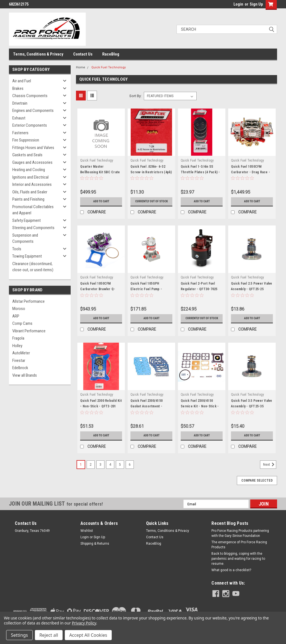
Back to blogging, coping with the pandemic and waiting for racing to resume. (238, 566)
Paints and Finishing (28, 199)
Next (270, 472)
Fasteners (20, 133)
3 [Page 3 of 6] (100, 472)
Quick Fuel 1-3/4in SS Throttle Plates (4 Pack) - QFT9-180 (200, 172)
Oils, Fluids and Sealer (30, 192)
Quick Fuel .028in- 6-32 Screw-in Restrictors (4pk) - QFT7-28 (151, 172)
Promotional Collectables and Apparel (33, 210)
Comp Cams (22, 323)
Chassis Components (30, 96)
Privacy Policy (84, 623)
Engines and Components (33, 110)
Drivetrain (20, 103)
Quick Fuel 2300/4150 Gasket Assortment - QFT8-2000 (146, 414)
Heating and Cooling (29, 170)
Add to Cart (101, 201)
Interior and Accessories (32, 184)
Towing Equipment (27, 256)
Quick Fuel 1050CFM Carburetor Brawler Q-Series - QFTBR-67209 (98, 293)
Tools (17, 249)
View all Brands (25, 375)
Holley (17, 346)
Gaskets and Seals (27, 155)
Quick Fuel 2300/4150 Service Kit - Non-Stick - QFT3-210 (200, 414)
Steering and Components (33, 228)
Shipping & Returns (95, 551)
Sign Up (256, 4)
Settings (19, 635)
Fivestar (19, 361)
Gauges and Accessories (32, 162)
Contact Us (83, 54)
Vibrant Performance (29, 331)
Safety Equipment (27, 220)
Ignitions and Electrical (30, 177)
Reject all (49, 635)
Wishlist (87, 539)
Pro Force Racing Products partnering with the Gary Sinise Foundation (240, 541)
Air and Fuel (22, 81)
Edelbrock (20, 368)
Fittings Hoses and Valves (33, 148)
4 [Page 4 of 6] (110, 472)
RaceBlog (111, 54)
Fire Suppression (26, 140)
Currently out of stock (151, 203)
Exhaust (19, 118)
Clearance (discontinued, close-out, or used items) (33, 267)
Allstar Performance (28, 301)
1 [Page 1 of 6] (81, 472)
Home (81, 67)
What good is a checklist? (231, 578)
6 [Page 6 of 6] (130, 472)
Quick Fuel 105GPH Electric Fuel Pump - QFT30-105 (146, 293)
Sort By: (135, 96)
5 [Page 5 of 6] (120, 472)
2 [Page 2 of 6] (91, 472)
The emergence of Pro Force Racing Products (239, 552)
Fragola (18, 338)
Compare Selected (257, 488)
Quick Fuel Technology (109, 67)
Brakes (18, 88)
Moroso (19, 309)
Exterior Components (30, 125)
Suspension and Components (25, 238)
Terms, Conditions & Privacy (38, 54)
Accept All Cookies (88, 635)
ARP (16, 316)
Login (238, 4)
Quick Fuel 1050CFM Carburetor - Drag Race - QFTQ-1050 (251, 172)
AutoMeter (21, 353)
